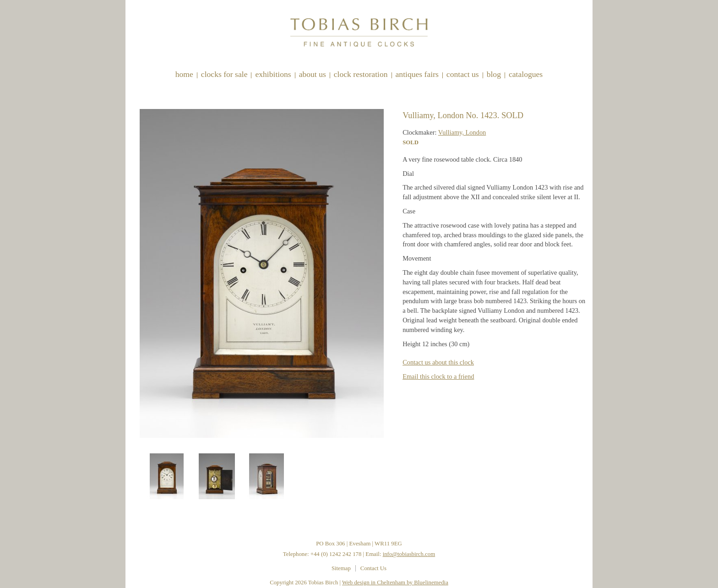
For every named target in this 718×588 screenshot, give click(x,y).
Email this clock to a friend (438, 376)
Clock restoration (361, 74)
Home (184, 74)
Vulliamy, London (462, 132)
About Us (313, 74)
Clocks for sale (224, 74)
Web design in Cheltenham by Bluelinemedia (395, 583)
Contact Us (463, 74)
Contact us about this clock (438, 362)
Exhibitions (273, 74)
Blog (494, 74)
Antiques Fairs (417, 74)
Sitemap (341, 568)
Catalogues (526, 74)
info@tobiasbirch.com (409, 554)
